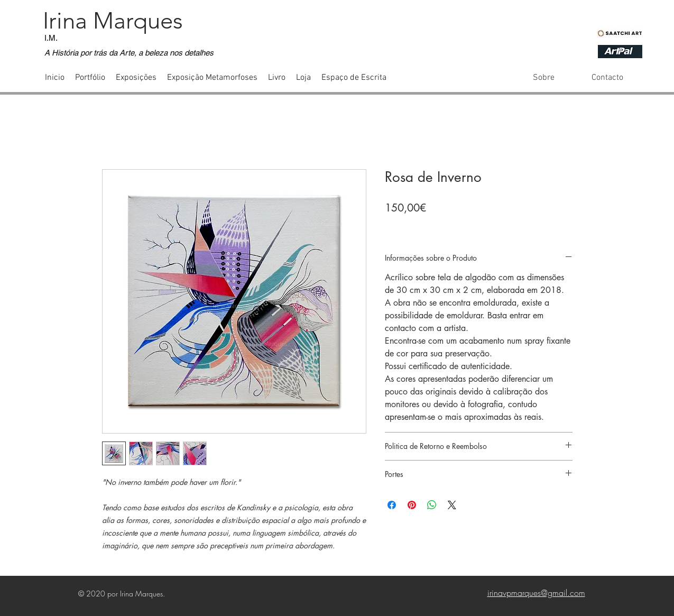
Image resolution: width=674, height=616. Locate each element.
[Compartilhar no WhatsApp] (432, 505)
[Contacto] (607, 78)
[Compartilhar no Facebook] (392, 505)
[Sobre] (544, 78)
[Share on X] (452, 505)
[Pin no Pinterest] (412, 505)
